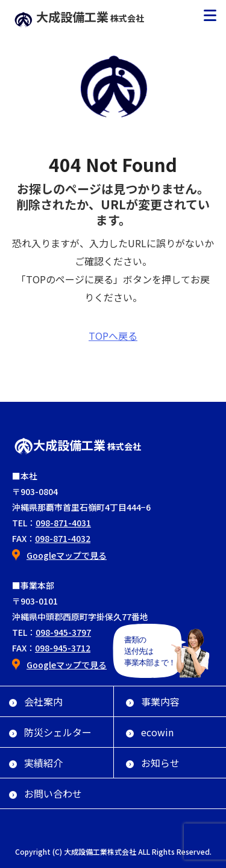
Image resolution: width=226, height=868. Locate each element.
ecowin (150, 732)
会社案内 (36, 701)
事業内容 (153, 701)
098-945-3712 (63, 648)
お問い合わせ (46, 793)
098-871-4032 (63, 538)
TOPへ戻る (113, 336)
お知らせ (153, 763)
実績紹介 (36, 763)
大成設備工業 (79, 17)
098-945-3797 (63, 632)
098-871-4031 (63, 523)
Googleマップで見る (67, 555)
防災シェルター (50, 732)
